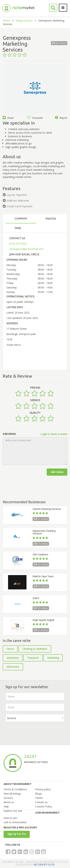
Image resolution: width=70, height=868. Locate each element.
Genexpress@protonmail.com (26, 249)
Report (61, 118)
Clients (39, 798)
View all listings (12, 794)
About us (9, 802)
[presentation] (33, 732)
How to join (10, 818)
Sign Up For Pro (17, 834)
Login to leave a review (54, 434)
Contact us (41, 802)
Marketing (53, 658)
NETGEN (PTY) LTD (44, 865)
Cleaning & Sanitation (35, 649)
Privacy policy (43, 789)
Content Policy (44, 806)
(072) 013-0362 (18, 244)
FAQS (18, 228)
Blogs (38, 794)
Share (8, 118)
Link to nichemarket (15, 822)
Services (8, 798)
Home (6, 21)
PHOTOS (51, 219)
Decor (10, 649)
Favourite (35, 118)
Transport (33, 658)
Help (6, 806)
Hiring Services (24, 21)
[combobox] (35, 718)
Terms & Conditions (15, 789)
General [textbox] (11, 718)
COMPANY (21, 218)
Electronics (13, 667)
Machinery (13, 658)
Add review (57, 472)
